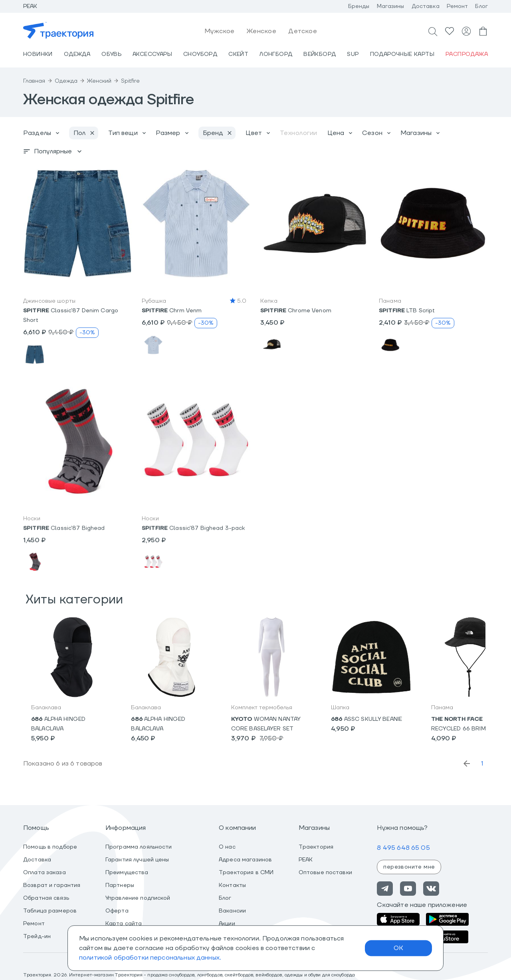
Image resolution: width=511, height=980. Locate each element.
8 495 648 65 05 (403, 848)
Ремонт (458, 6)
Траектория (316, 847)
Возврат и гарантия (52, 885)
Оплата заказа (45, 873)
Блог (481, 6)
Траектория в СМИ (246, 873)
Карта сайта (124, 924)
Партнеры (120, 885)
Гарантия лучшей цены (137, 860)
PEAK (306, 860)
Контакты (232, 885)
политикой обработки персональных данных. (150, 958)
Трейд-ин (37, 936)
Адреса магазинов (245, 860)
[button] (78, 224)
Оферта (117, 911)
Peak (30, 6)
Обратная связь (46, 898)
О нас (227, 847)
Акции (227, 924)
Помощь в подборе (50, 847)
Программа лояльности (139, 847)
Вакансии (232, 911)
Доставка (426, 6)
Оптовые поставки (325, 873)
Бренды (359, 6)
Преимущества (127, 873)
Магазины (391, 6)
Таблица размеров (50, 911)
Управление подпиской (138, 898)
